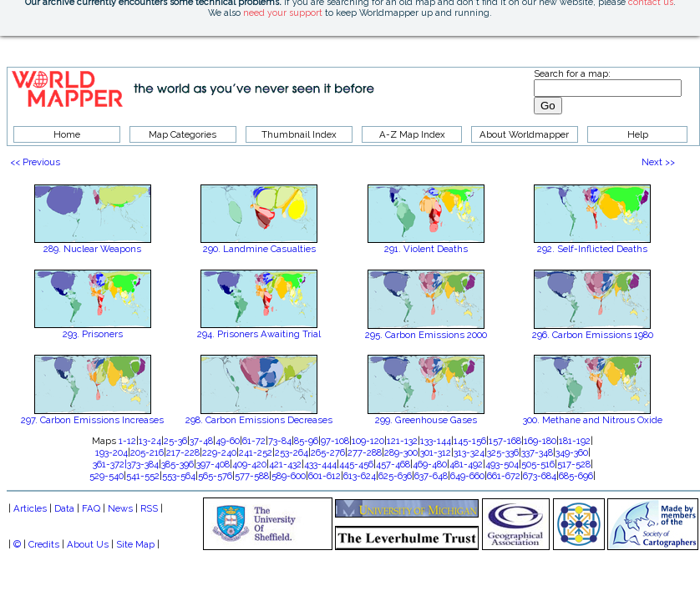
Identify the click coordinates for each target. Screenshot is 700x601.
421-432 (285, 464)
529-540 (107, 476)
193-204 (112, 452)
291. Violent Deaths (426, 249)
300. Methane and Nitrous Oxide (593, 420)
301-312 (436, 452)
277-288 (365, 452)
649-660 (467, 476)
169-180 (540, 441)
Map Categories (183, 134)
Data (64, 508)
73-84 (280, 441)
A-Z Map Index (412, 134)
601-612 (325, 476)
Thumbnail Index (299, 134)
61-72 (254, 441)
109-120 (368, 441)
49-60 (228, 441)
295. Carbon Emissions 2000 (426, 335)
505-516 (538, 464)
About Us (88, 544)
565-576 (215, 476)
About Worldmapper (524, 134)
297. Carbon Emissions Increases (92, 420)
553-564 (179, 476)
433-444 (320, 464)
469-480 (430, 464)
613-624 (360, 476)
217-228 (183, 452)
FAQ (91, 508)
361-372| (110, 464)
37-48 (201, 441)
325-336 (503, 452)
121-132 (402, 441)
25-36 (175, 441)
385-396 (178, 464)
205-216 (147, 452)
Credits (44, 544)
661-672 (504, 476)
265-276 (328, 452)
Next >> (658, 162)
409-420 (249, 464)
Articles (30, 508)
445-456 (356, 464)
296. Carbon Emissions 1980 (593, 335)
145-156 (470, 441)
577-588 (252, 476)
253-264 (292, 452)
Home (67, 134)
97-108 (335, 441)
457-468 (393, 464)
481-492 (466, 464)
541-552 (143, 476)
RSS (149, 508)
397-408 (213, 464)
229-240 (219, 452)
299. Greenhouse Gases (426, 420)
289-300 (401, 452)
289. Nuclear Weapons (92, 249)
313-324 (469, 452)
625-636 (395, 476)
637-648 (431, 476)
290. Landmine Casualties (259, 249)
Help (638, 134)
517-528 (574, 464)
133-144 (436, 441)
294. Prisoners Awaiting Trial (259, 334)
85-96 (306, 441)
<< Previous (35, 162)
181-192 (575, 441)
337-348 (537, 452)
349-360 (572, 452)
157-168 (505, 441)
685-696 (576, 476)
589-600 (289, 476)
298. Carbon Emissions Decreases (259, 420)
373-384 (143, 464)
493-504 (502, 464)
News (120, 508)
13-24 (150, 441)
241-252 (256, 452)
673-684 (540, 476)
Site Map (135, 544)
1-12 (127, 441)
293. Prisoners (93, 334)
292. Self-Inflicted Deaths (592, 249)
